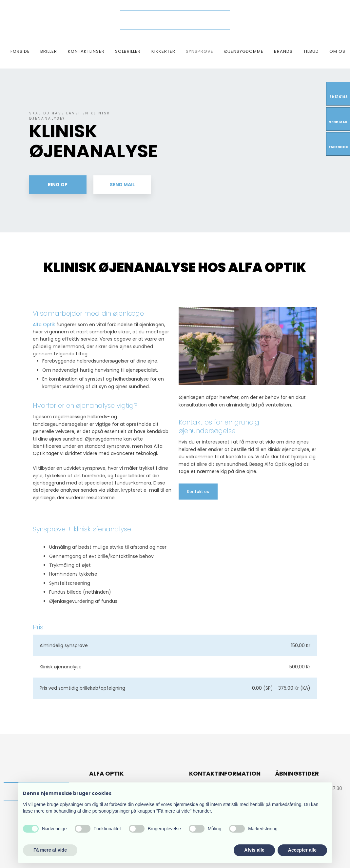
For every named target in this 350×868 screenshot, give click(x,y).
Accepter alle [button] (302, 850)
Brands (283, 51)
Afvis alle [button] (254, 850)
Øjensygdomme (244, 51)
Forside (20, 51)
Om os (337, 51)
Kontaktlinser (86, 51)
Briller (49, 51)
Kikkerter (163, 51)
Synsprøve (200, 51)
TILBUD (311, 51)
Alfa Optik (44, 325)
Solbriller (128, 51)
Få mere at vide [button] (50, 850)
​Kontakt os (198, 492)
